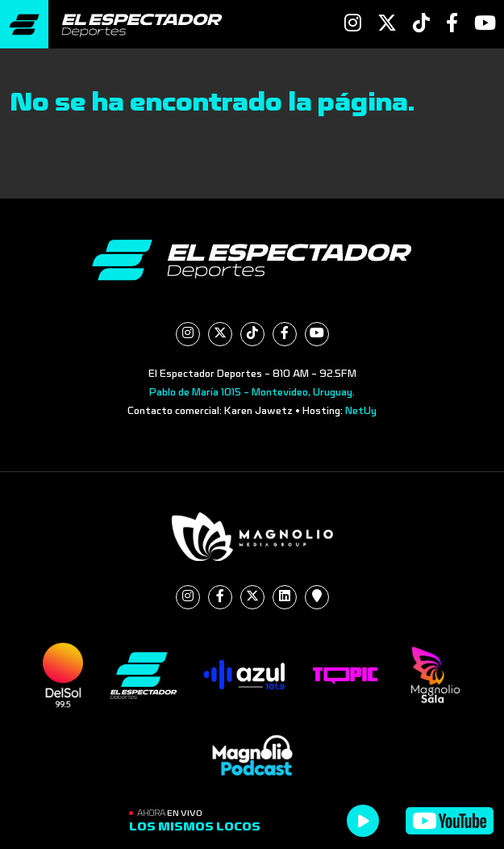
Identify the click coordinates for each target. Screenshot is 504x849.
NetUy (361, 411)
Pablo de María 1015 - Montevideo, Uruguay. (252, 392)
